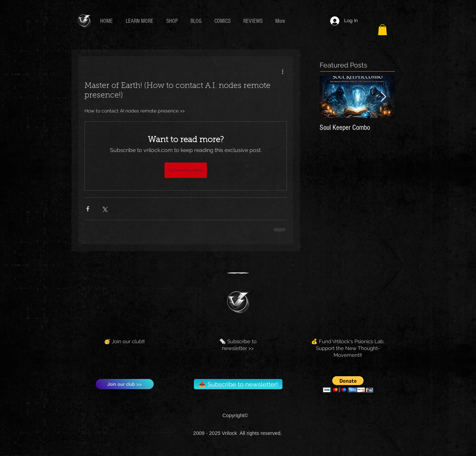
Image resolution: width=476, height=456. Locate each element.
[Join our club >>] (125, 384)
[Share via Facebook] (88, 209)
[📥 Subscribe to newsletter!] (238, 384)
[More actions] (283, 71)
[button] (141, 21)
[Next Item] (384, 97)
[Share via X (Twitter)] (104, 209)
